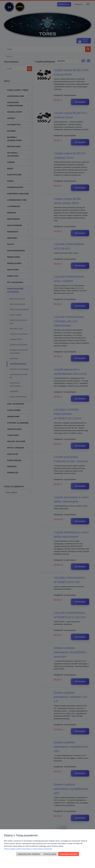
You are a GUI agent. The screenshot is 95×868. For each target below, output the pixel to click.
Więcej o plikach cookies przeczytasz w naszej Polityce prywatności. (28, 849)
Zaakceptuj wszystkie (69, 854)
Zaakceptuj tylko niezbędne (29, 854)
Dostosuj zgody (50, 854)
